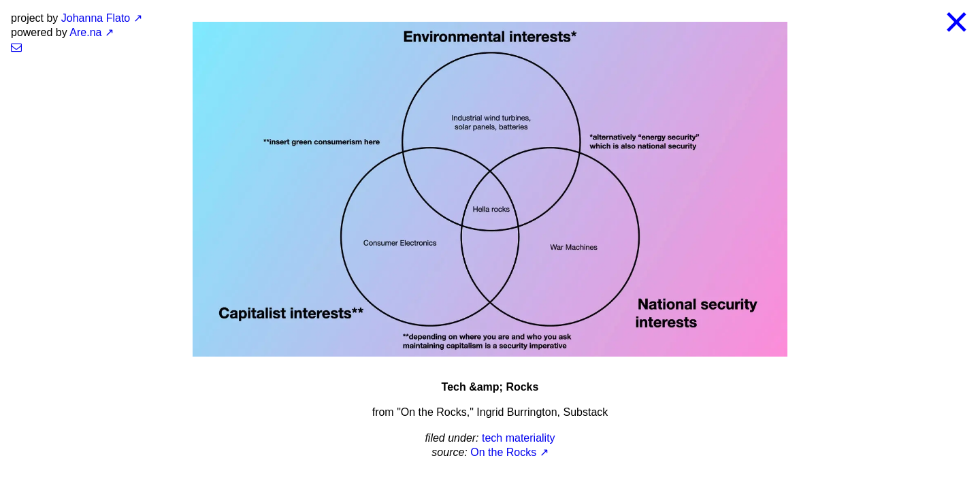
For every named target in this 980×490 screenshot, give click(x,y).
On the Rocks (503, 452)
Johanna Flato (96, 18)
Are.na (85, 32)
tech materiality (519, 438)
